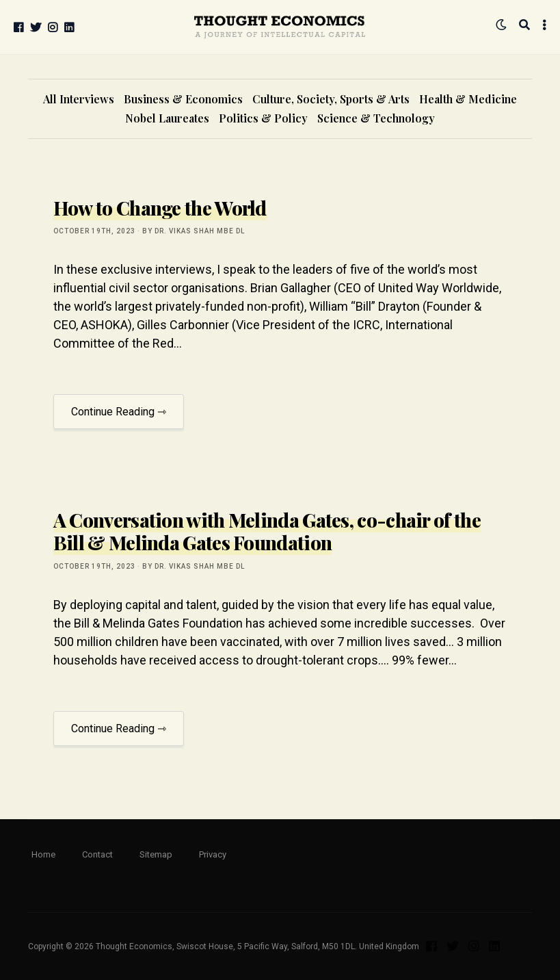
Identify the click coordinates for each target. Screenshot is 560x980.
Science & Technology (376, 118)
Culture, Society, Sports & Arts (331, 99)
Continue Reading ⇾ (119, 412)
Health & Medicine (468, 99)
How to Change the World (160, 208)
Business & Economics (183, 99)
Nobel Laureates (167, 118)
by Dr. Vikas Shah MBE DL (194, 231)
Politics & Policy (263, 118)
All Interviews (79, 99)
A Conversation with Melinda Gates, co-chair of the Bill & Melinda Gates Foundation (267, 531)
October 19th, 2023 (94, 231)
